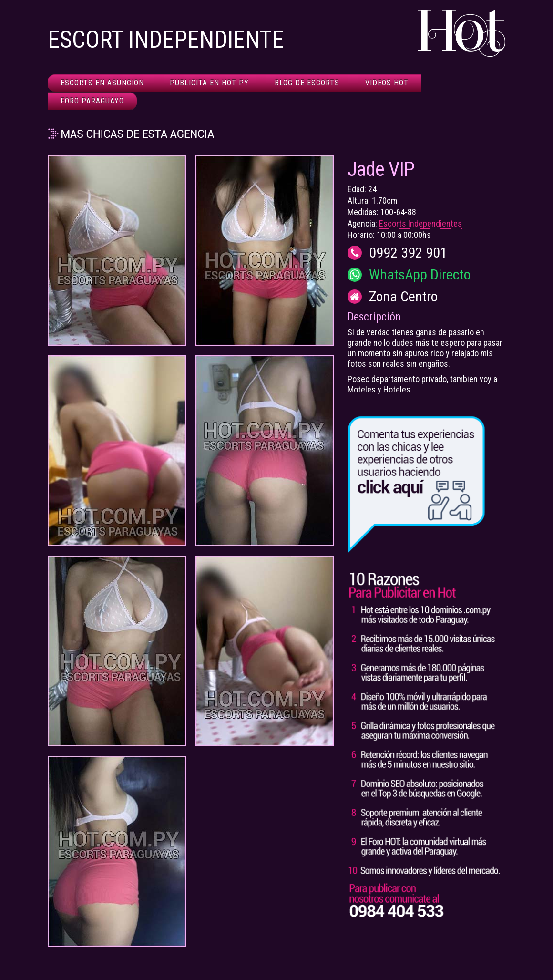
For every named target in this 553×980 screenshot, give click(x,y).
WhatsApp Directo (420, 275)
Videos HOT (387, 83)
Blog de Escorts (307, 83)
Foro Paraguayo (92, 101)
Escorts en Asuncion (102, 83)
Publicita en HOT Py (209, 83)
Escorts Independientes (420, 223)
